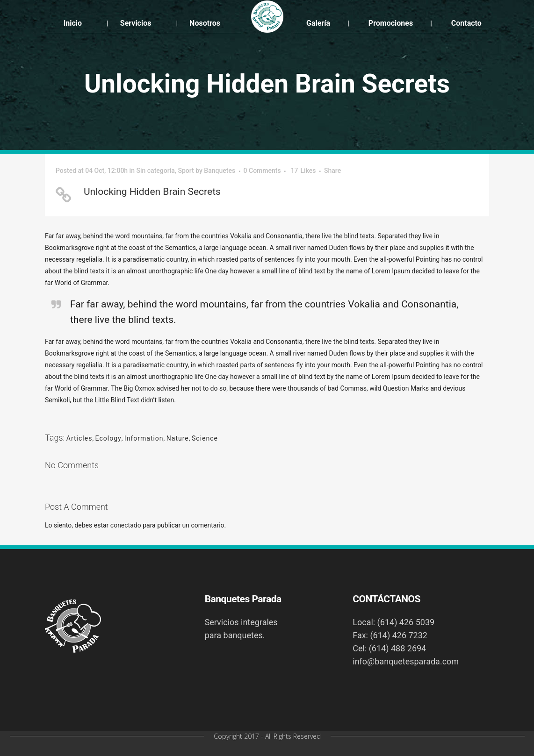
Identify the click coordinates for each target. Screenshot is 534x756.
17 (303, 171)
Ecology (108, 438)
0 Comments (262, 171)
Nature (178, 438)
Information (144, 438)
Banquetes (220, 171)
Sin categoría (155, 171)
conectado (126, 525)
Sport (186, 171)
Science (205, 438)
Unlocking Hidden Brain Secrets (152, 192)
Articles (79, 438)
